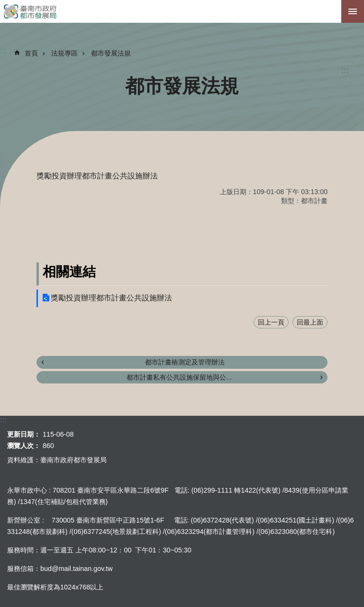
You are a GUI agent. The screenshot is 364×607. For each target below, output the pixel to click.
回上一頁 (271, 322)
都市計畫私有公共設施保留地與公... (179, 377)
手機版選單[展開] (353, 11)
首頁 (31, 53)
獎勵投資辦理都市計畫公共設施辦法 (111, 298)
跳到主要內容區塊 (5, 5)
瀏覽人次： (24, 446)
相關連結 (69, 272)
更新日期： (24, 434)
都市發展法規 (111, 53)
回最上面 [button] (310, 322)
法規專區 (64, 53)
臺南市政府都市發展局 (182, 11)
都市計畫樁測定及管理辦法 (185, 362)
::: (345, 70)
